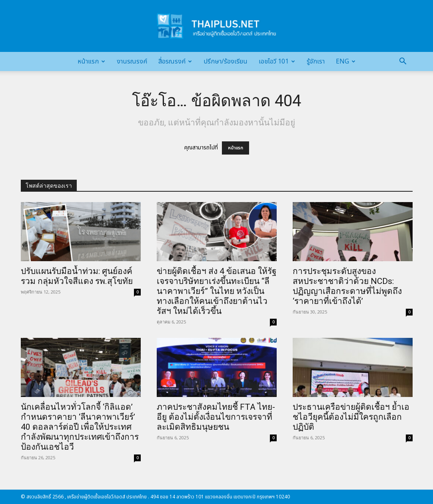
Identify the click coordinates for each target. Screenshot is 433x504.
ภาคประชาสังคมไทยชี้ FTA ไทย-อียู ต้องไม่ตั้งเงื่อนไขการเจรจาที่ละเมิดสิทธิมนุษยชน (216, 417)
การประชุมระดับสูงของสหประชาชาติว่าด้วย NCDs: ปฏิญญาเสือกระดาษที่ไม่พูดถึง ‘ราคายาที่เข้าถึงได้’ (347, 286)
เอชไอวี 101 (277, 62)
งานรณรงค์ (132, 62)
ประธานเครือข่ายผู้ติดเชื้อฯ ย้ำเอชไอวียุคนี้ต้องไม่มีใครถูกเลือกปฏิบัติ (351, 417)
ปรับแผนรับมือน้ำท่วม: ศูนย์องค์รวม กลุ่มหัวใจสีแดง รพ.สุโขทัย (77, 276)
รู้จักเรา (316, 62)
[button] (403, 62)
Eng (346, 62)
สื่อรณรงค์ (175, 62)
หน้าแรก (91, 62)
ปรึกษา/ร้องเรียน (225, 62)
